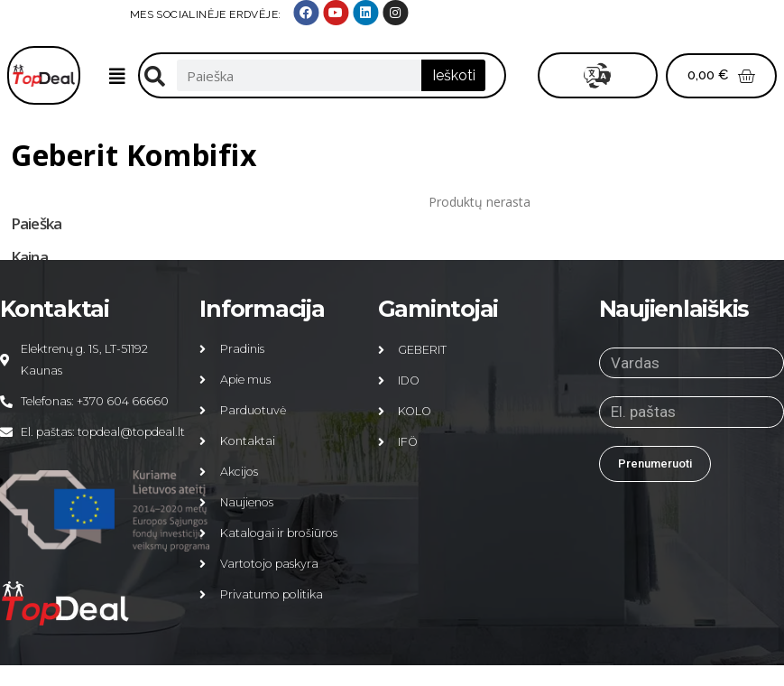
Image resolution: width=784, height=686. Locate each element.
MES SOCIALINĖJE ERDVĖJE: (570, 14)
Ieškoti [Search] (454, 75)
